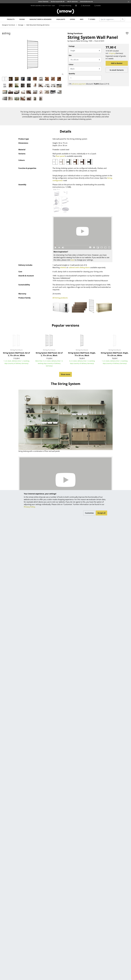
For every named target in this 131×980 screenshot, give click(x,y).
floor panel (60, 156)
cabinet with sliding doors (79, 267)
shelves (63, 267)
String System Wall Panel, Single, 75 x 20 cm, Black (82, 354)
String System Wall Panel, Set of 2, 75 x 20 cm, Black (49, 354)
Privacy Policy (29, 507)
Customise (89, 513)
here (72, 260)
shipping (112, 53)
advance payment (79, 84)
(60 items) (38, 25)
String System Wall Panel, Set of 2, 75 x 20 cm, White (16, 354)
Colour (71, 64)
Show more (65, 374)
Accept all (101, 513)
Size (70, 55)
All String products (60, 298)
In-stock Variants (117, 70)
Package (72, 46)
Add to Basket (117, 63)
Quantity (72, 74)
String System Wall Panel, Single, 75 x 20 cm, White (115, 354)
